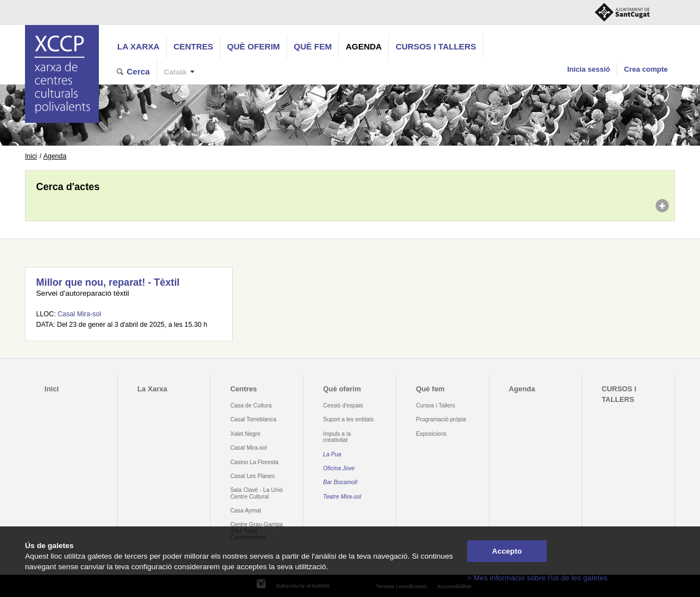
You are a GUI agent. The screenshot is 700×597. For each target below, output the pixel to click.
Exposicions (431, 434)
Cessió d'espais (343, 406)
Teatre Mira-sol (342, 497)
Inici (31, 156)
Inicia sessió (589, 69)
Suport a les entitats (349, 419)
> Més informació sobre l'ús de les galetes (537, 578)
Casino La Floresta (254, 462)
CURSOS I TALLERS (436, 46)
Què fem (313, 46)
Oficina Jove (339, 468)
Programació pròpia (441, 419)
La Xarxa (138, 46)
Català (175, 72)
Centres (193, 46)
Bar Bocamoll (340, 482)
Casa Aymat (246, 511)
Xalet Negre (245, 434)
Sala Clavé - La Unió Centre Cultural (256, 493)
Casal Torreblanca (253, 419)
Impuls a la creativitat (337, 437)
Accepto (507, 551)
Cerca (138, 71)
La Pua (332, 454)
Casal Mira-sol (79, 314)
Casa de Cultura (251, 406)
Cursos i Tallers (436, 406)
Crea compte (646, 69)
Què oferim (254, 46)
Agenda (364, 46)
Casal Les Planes (252, 476)
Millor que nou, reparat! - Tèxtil (108, 282)
